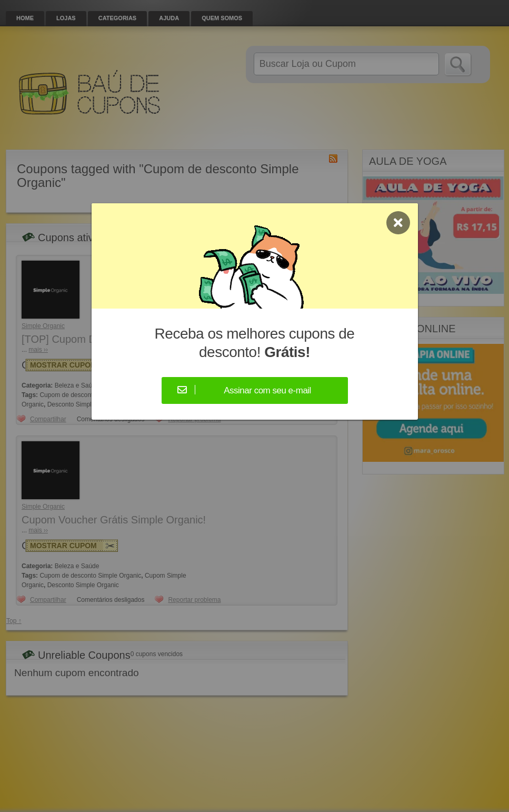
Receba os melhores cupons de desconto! (255, 343)
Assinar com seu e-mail (267, 390)
